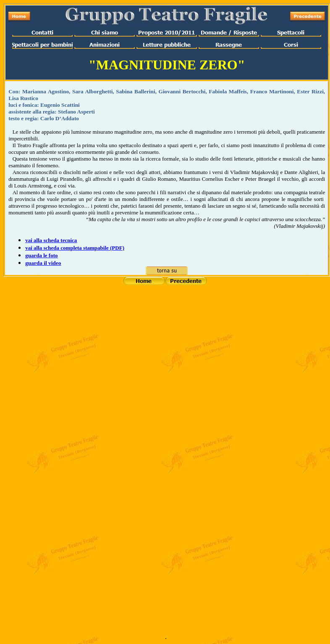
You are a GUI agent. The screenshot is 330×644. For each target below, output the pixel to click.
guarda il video (43, 263)
